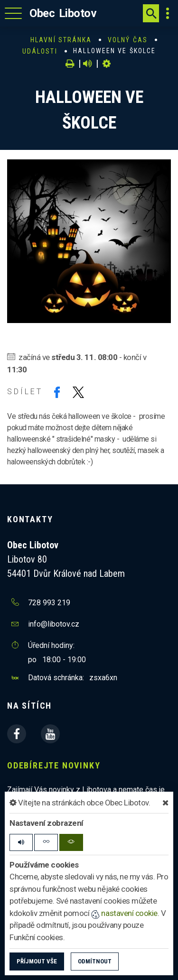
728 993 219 (49, 603)
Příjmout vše (37, 961)
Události (40, 51)
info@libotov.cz (54, 624)
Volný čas (128, 40)
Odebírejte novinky (54, 765)
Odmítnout (95, 961)
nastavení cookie (124, 913)
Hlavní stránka (61, 40)
